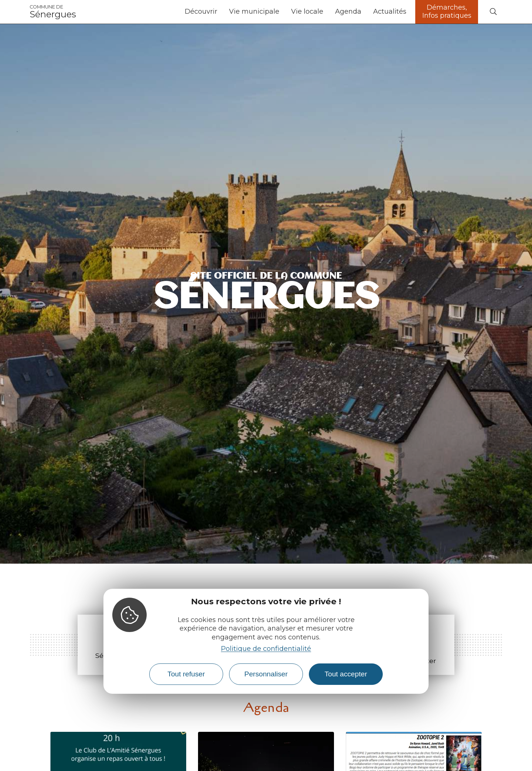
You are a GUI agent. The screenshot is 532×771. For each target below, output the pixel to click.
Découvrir (201, 11)
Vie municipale (254, 11)
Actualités (390, 11)
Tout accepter (346, 674)
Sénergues (53, 12)
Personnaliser (266, 674)
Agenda (348, 11)
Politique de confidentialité (266, 649)
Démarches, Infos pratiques (447, 11)
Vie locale (307, 11)
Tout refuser (186, 674)
